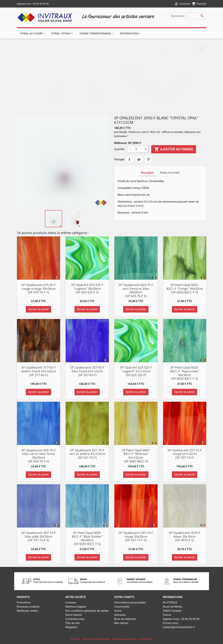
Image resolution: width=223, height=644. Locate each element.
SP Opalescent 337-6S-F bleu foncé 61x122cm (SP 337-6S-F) (87, 371)
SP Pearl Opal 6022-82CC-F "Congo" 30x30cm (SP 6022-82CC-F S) (185, 288)
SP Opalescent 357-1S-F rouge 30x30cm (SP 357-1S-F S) (136, 536)
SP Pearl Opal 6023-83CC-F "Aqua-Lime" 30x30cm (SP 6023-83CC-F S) (185, 373)
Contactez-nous (75, 619)
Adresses (120, 615)
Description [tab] (147, 173)
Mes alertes (121, 623)
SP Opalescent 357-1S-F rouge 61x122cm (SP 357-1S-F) (185, 454)
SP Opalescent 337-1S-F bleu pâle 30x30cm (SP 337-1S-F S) (39, 536)
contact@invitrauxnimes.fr (179, 627)
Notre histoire (74, 615)
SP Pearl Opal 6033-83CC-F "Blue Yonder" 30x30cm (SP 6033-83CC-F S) (87, 538)
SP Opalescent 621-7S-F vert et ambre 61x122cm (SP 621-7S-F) (87, 454)
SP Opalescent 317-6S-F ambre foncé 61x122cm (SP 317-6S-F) (38, 371)
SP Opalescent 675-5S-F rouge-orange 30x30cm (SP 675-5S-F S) (39, 288)
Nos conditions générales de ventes (87, 611)
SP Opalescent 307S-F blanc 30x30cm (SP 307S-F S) (185, 536)
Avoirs (118, 611)
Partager (129, 160)
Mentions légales (76, 607)
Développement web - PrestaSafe (132, 639)
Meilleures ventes (27, 611)
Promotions (24, 603)
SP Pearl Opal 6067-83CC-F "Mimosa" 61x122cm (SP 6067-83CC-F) (136, 456)
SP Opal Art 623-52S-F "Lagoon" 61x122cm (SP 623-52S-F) (136, 371)
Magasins (71, 627)
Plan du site (73, 623)
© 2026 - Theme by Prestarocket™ (92, 639)
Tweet (139, 160)
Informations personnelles (130, 603)
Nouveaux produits (28, 607)
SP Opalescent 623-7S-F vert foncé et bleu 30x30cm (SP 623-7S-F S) (136, 290)
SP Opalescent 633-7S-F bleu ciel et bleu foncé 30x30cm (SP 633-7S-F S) (39, 456)
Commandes (122, 607)
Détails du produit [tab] (170, 173)
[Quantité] (137, 149)
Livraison (71, 603)
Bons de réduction (125, 619)
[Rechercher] (188, 16)
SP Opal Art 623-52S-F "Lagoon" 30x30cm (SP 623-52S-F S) (87, 288)
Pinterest (148, 160)
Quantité (119, 149)
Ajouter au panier (174, 149)
